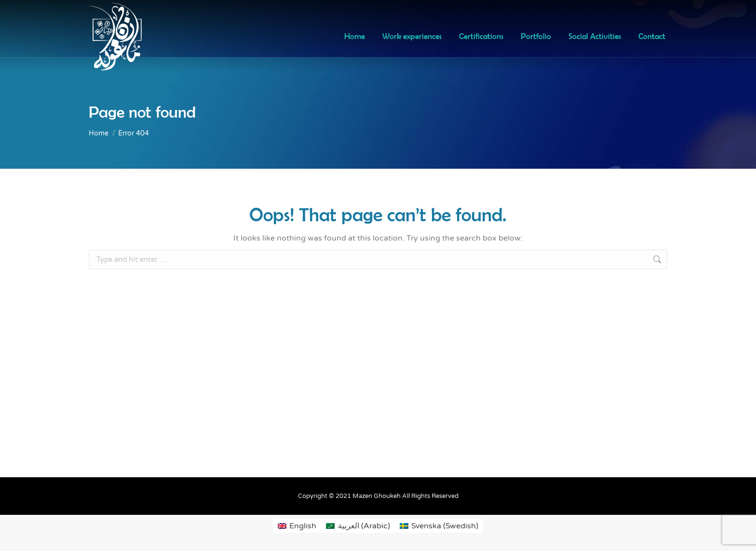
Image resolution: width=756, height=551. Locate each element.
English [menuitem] (303, 526)
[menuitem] (297, 526)
